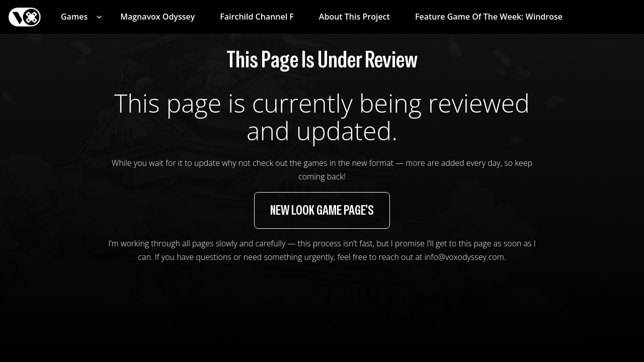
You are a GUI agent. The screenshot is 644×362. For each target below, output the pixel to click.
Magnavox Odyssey (157, 17)
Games (74, 17)
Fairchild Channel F (257, 17)
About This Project (354, 17)
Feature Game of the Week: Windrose (489, 17)
